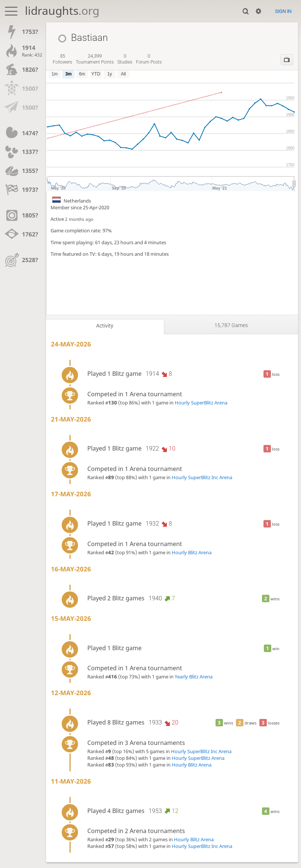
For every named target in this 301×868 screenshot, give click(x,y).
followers (62, 59)
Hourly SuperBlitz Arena (201, 403)
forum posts (149, 59)
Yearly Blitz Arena (194, 677)
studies (125, 59)
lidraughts (62, 11)
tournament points (95, 59)
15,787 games (231, 325)
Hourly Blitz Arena (192, 552)
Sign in (283, 11)
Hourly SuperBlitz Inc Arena (202, 477)
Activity (105, 326)
